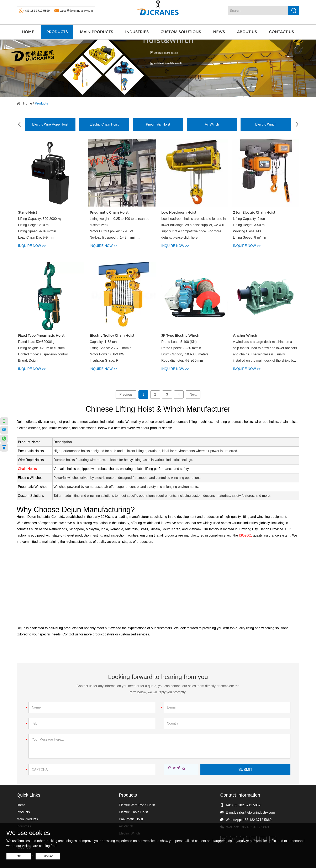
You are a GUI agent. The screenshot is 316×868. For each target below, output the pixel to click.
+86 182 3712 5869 (37, 11)
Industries (137, 32)
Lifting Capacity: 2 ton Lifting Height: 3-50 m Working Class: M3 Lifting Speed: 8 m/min (250, 228)
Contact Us (281, 32)
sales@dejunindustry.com (76, 11)
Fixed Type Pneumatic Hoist (41, 336)
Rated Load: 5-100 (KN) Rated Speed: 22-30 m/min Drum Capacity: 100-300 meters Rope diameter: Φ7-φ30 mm (185, 351)
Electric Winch (266, 124)
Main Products (96, 32)
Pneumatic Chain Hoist (109, 212)
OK (19, 856)
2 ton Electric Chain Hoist (254, 212)
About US (247, 32)
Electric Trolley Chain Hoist (112, 336)
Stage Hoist (28, 212)
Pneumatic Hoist (158, 124)
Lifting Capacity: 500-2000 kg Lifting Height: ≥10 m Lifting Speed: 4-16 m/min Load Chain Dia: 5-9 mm (40, 228)
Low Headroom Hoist (179, 212)
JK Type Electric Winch (180, 336)
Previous (126, 394)
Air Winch (212, 124)
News (219, 32)
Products (57, 32)
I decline (48, 856)
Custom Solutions (181, 32)
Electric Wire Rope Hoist (50, 124)
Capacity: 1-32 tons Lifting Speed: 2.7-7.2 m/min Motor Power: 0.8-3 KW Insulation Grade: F (111, 351)
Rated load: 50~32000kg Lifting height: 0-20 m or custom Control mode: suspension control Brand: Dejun (43, 351)
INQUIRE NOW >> (32, 246)
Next (193, 394)
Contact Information (240, 795)
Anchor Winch (245, 336)
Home (28, 32)
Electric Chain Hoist (104, 124)
